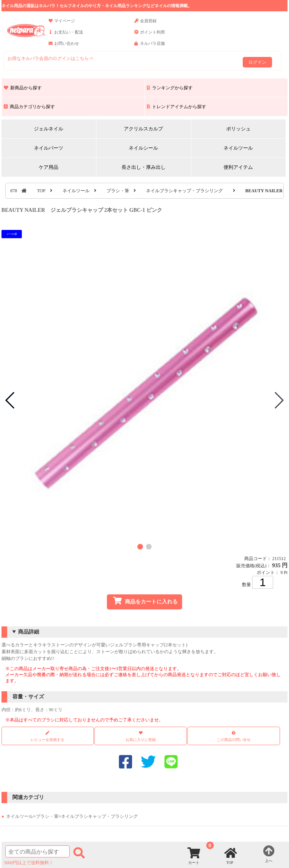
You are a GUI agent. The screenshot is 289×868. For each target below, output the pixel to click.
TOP (41, 191)
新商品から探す (23, 88)
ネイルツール (238, 148)
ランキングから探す (170, 88)
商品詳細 (29, 632)
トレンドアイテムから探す (176, 107)
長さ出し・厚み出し (144, 167)
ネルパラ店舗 (150, 47)
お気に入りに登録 (141, 740)
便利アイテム (238, 167)
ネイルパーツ (49, 148)
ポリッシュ (238, 129)
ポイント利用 (150, 35)
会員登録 (145, 24)
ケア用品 (49, 167)
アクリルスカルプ (143, 129)
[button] (140, 547)
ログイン (257, 62)
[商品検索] (37, 851)
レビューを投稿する (47, 736)
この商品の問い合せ (234, 740)
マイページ (62, 24)
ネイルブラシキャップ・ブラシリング (184, 191)
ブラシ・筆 (118, 191)
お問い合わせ (64, 47)
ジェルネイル (49, 129)
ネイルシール (143, 148)
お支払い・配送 (66, 35)
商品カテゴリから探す (29, 107)
